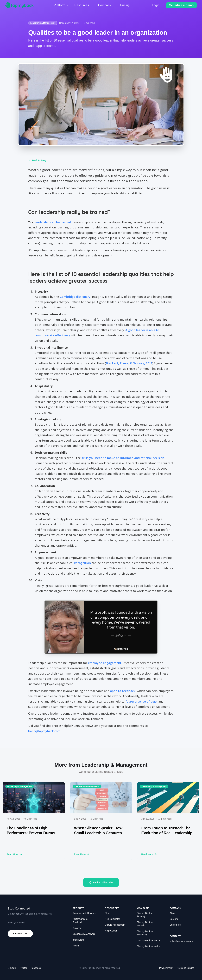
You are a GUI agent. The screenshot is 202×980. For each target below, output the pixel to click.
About (173, 913)
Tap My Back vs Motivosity (145, 933)
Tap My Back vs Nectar (149, 940)
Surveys (77, 928)
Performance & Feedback (80, 921)
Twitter (24, 968)
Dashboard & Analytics (84, 934)
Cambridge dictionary (75, 297)
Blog (107, 913)
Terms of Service (186, 968)
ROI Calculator (112, 919)
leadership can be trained (53, 222)
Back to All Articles (101, 882)
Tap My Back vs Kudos (149, 946)
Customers (175, 925)
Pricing (76, 946)
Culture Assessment (115, 925)
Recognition (82, 563)
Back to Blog (37, 160)
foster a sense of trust (141, 701)
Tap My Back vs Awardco (145, 924)
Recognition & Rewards (84, 913)
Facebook (36, 968)
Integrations (79, 940)
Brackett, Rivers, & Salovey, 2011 (129, 363)
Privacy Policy (166, 968)
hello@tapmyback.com (44, 731)
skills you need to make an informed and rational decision (123, 458)
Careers (174, 919)
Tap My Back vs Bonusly (145, 915)
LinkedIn (12, 968)
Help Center (111, 931)
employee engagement (105, 663)
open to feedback (123, 691)
